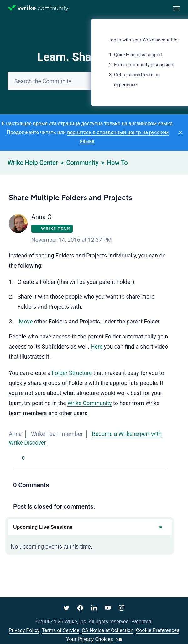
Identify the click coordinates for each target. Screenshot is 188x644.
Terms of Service (60, 630)
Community (82, 163)
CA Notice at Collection (107, 630)
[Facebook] (135, 458)
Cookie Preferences (158, 630)
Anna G (42, 217)
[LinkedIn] (163, 458)
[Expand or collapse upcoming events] (160, 527)
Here (97, 346)
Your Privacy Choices (89, 639)
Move (26, 321)
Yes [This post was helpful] (16, 458)
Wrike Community (89, 403)
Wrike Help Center (33, 163)
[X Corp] (149, 458)
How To (117, 163)
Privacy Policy (24, 630)
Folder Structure (72, 373)
